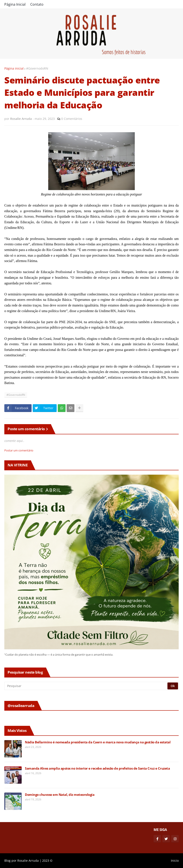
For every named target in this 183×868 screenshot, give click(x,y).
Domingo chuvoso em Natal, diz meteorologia (60, 795)
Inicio (175, 861)
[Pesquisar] (86, 686)
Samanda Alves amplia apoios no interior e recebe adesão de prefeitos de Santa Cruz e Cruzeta (97, 768)
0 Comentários (72, 119)
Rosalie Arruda (28, 861)
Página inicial (14, 68)
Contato (37, 4)
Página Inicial (15, 4)
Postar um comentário (19, 450)
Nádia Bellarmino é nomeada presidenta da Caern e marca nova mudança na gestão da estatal (98, 742)
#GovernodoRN (37, 68)
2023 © (47, 861)
